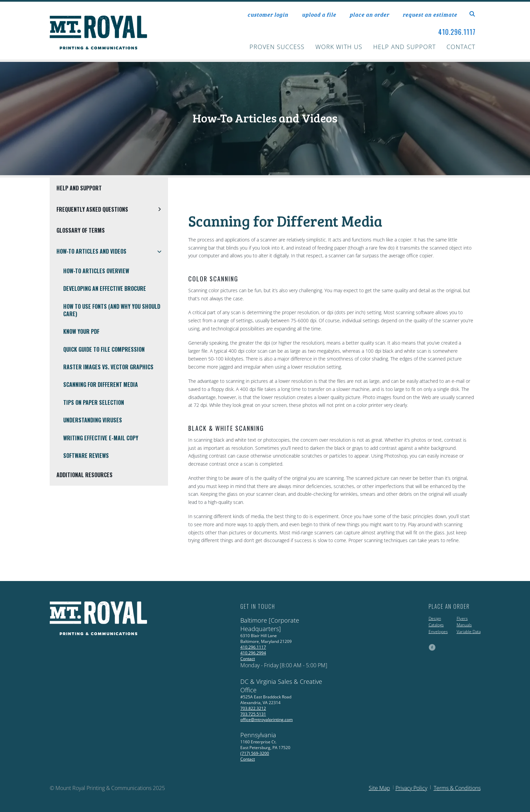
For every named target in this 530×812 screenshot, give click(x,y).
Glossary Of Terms (81, 230)
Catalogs (436, 625)
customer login (268, 14)
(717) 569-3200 (255, 753)
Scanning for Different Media (101, 385)
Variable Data (469, 632)
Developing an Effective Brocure (105, 288)
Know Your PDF (81, 331)
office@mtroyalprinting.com (267, 720)
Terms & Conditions (457, 788)
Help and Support (404, 47)
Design (435, 618)
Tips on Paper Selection (94, 402)
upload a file (319, 14)
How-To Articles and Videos (112, 251)
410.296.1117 (457, 32)
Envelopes (438, 632)
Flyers (462, 618)
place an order (369, 14)
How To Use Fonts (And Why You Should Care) (112, 310)
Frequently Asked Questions (112, 209)
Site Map (379, 788)
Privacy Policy (411, 788)
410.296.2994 (253, 653)
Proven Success (277, 47)
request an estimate (430, 14)
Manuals (464, 625)
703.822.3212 (253, 708)
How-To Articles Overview (96, 271)
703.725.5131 (253, 714)
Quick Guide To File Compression (104, 349)
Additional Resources (85, 475)
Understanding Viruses (93, 420)
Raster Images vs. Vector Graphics (108, 367)
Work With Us (339, 47)
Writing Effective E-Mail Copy (101, 438)
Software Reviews (86, 456)
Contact (461, 47)
